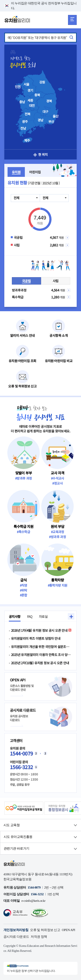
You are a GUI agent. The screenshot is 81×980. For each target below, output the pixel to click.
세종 (30, 100)
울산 (56, 116)
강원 (42, 82)
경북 (49, 101)
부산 (51, 122)
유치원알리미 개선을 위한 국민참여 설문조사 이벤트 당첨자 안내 (42, 647)
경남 (40, 120)
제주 (27, 140)
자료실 (43, 616)
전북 (28, 114)
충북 (37, 95)
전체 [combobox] (17, 198)
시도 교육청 (12, 825)
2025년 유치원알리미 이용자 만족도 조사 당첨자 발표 (42, 655)
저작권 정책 (39, 937)
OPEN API (68, 930)
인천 (18, 87)
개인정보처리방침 (16, 930)
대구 (45, 112)
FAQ (30, 616)
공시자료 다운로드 (16, 937)
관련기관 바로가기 (16, 848)
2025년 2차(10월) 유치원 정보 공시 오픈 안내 (40, 663)
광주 (25, 122)
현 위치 (40, 154)
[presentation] (47, 105)
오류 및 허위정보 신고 (45, 930)
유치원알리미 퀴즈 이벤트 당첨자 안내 (36, 638)
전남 (23, 128)
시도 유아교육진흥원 (18, 837)
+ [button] (71, 616)
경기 (30, 90)
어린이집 (35, 172)
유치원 (16, 172)
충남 (22, 102)
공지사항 (15, 616)
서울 (26, 84)
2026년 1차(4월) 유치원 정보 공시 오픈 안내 (41, 630)
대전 (32, 106)
